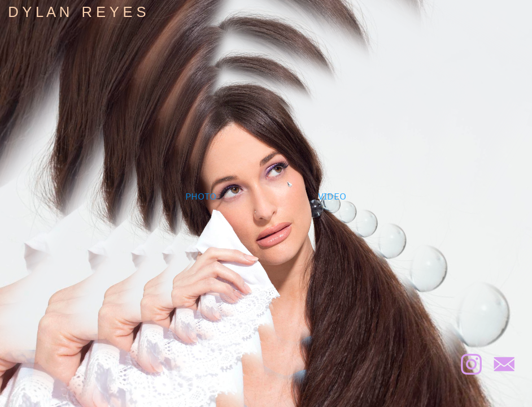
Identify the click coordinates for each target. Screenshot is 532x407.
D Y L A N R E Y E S (77, 12)
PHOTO (201, 196)
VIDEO (332, 196)
